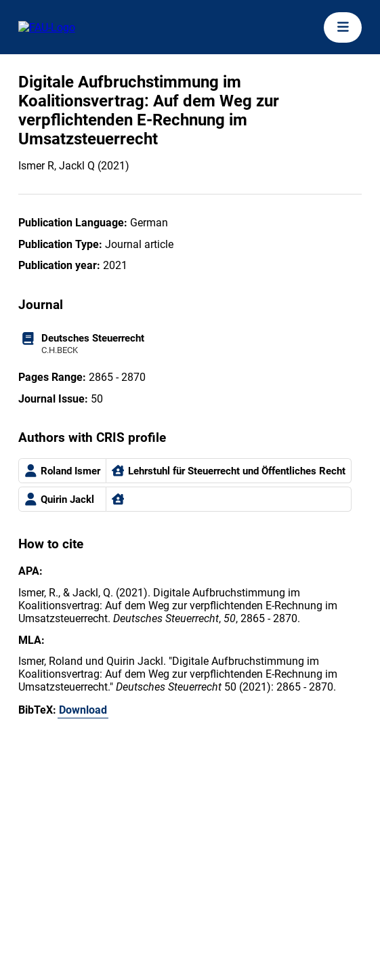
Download (83, 710)
